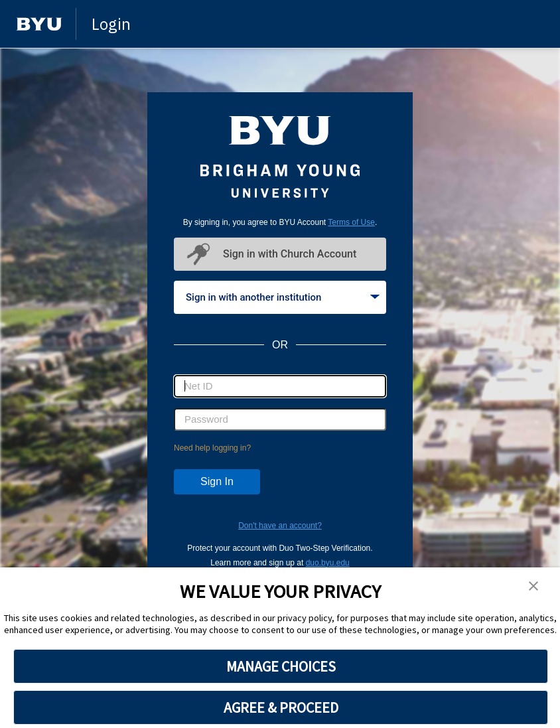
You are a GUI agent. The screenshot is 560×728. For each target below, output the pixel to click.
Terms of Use (351, 222)
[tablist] (280, 297)
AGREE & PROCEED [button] (281, 707)
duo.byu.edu (328, 563)
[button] (533, 587)
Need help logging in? (212, 448)
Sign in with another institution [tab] (283, 297)
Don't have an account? (280, 526)
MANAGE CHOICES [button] (281, 666)
